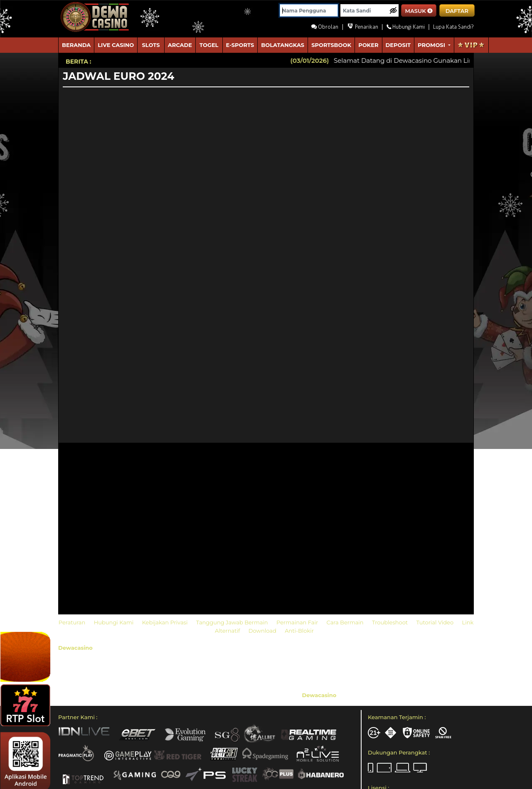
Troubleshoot (391, 622)
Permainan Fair (298, 622)
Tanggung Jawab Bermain (233, 622)
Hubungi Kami (115, 622)
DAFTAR (457, 11)
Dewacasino (75, 648)
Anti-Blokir (299, 631)
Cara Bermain (346, 622)
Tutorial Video (436, 622)
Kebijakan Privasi (166, 622)
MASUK (419, 11)
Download (263, 631)
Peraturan (73, 622)
